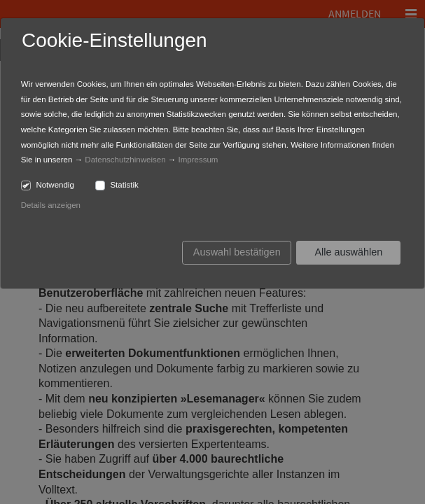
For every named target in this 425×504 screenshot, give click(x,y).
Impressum (198, 160)
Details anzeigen (51, 205)
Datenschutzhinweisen (125, 160)
